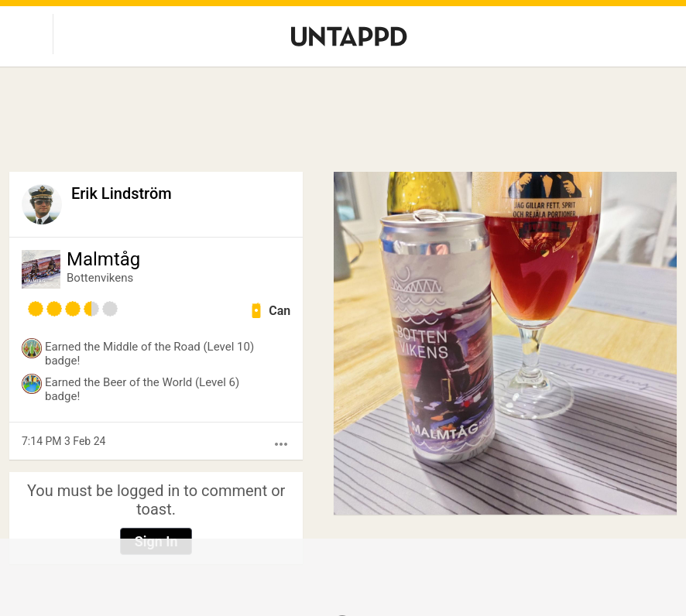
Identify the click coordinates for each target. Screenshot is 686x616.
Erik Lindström (122, 193)
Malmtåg (103, 259)
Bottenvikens (100, 278)
